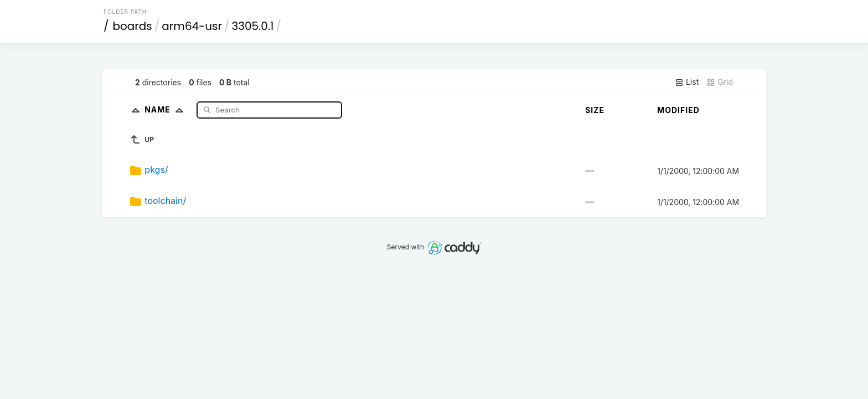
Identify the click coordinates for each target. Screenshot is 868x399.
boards (133, 26)
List (687, 82)
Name (166, 109)
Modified (678, 110)
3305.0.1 (252, 26)
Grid (720, 82)
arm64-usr (192, 26)
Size (595, 110)
